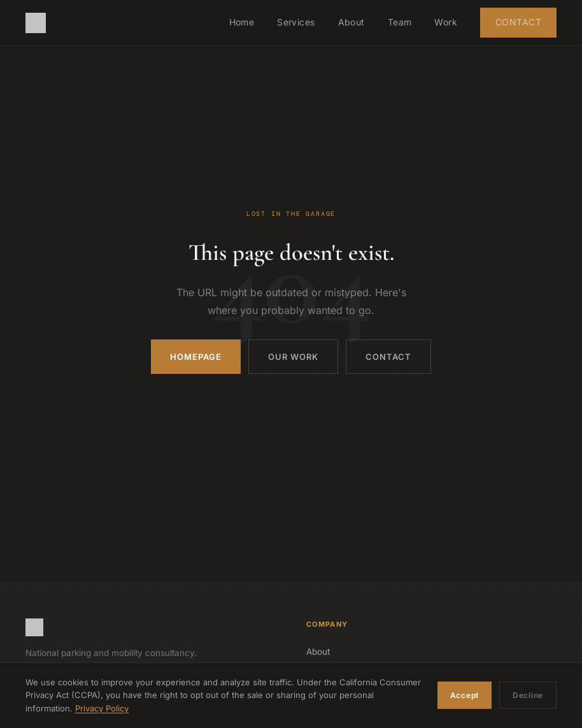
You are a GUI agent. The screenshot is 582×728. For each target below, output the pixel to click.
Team (400, 22)
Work (446, 22)
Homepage (196, 357)
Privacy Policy (102, 708)
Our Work (293, 357)
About (351, 22)
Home (242, 22)
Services (296, 22)
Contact (518, 22)
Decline (528, 695)
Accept (465, 695)
